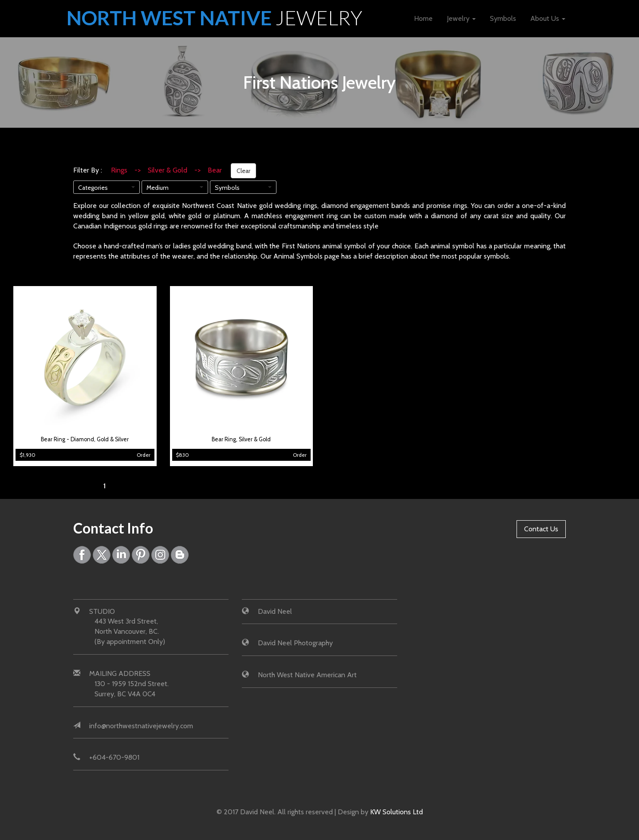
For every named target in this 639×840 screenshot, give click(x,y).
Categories (93, 188)
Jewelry (461, 18)
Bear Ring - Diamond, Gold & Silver (85, 439)
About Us (548, 18)
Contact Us (541, 529)
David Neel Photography (295, 643)
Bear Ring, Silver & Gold (241, 439)
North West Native (215, 18)
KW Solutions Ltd (396, 812)
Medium (158, 188)
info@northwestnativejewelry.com (141, 726)
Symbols (503, 18)
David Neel (275, 611)
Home (423, 18)
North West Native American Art (307, 675)
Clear (243, 171)
